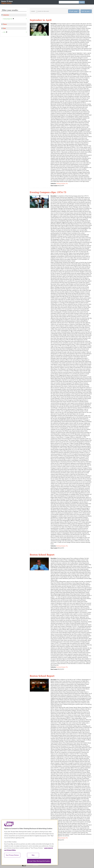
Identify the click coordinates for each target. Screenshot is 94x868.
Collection (6, 15)
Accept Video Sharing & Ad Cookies (39, 861)
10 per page (73, 11)
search (82, 2)
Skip (33, 855)
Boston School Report (42, 555)
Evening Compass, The (62, 184)
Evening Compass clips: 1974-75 (48, 192)
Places (5, 24)
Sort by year (86, 11)
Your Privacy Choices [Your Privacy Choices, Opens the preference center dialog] (12, 855)
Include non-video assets (43, 11)
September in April (41, 20)
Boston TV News (7, 2)
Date (4, 28)
